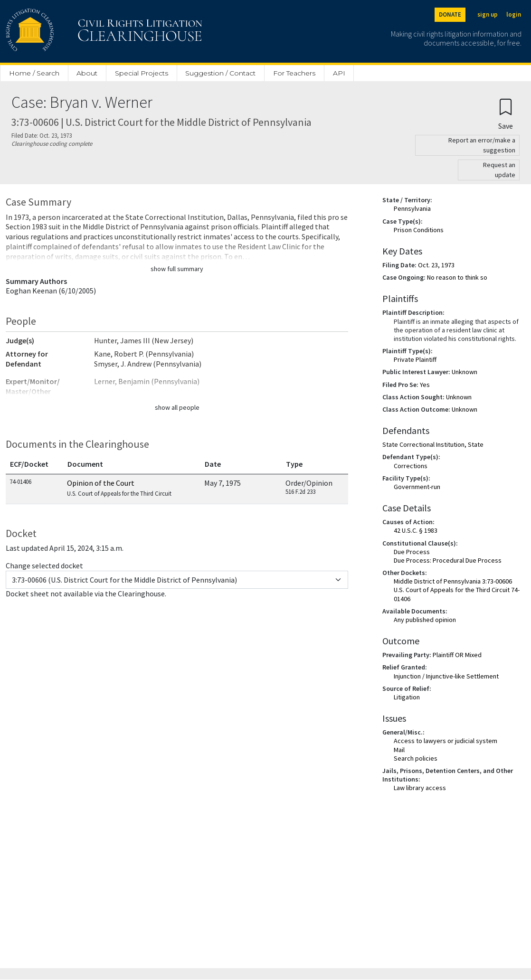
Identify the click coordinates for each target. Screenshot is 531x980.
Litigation (407, 697)
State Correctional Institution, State (433, 444)
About (87, 73)
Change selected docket (44, 565)
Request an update (499, 170)
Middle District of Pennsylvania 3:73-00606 (453, 581)
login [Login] (514, 14)
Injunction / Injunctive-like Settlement (446, 676)
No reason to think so (457, 277)
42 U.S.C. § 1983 (416, 530)
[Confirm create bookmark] (506, 114)
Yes (425, 385)
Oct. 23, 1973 (436, 265)
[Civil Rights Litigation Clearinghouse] (77, 31)
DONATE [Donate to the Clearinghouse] (450, 14)
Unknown (465, 372)
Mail (399, 750)
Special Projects (142, 73)
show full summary (177, 269)
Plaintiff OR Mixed (457, 655)
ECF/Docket (29, 464)
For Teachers (294, 73)
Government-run (417, 487)
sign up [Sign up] (488, 14)
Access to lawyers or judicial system (446, 741)
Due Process (412, 552)
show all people (177, 407)
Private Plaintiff (415, 359)
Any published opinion (425, 620)
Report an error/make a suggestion (482, 145)
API (339, 73)
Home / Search (34, 73)
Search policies (416, 758)
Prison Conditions (419, 230)
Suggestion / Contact (220, 73)
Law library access (420, 788)
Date (213, 464)
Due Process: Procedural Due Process (448, 560)
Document (85, 464)
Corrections (411, 466)
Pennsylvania (412, 208)
